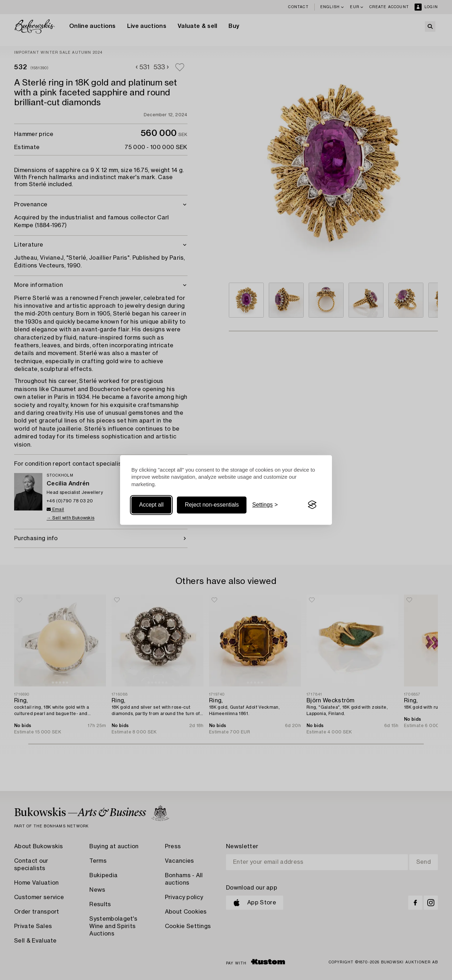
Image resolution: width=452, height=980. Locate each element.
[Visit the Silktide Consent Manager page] (312, 505)
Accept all (151, 505)
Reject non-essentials (212, 505)
